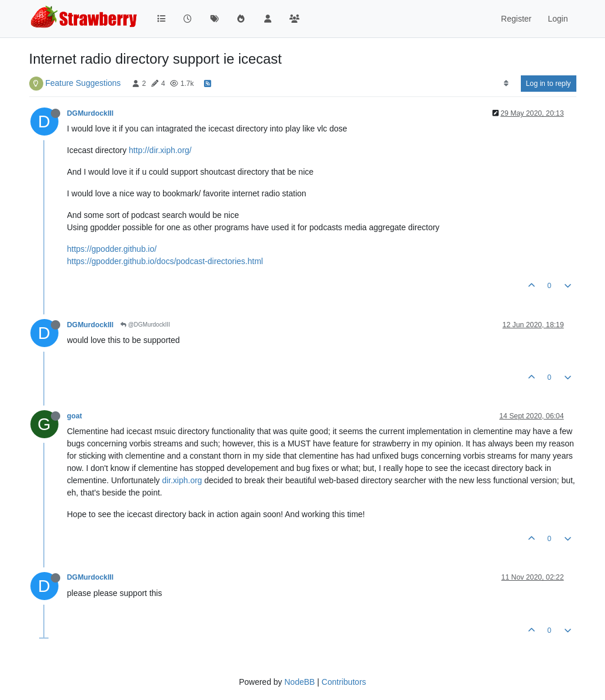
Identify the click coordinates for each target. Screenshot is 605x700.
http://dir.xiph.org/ (160, 150)
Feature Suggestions (83, 83)
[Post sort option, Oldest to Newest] (506, 84)
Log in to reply (549, 84)
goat (75, 416)
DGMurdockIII (91, 113)
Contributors (344, 682)
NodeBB (299, 682)
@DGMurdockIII (145, 325)
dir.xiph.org (182, 480)
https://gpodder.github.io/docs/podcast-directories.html (165, 261)
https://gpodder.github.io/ (112, 249)
